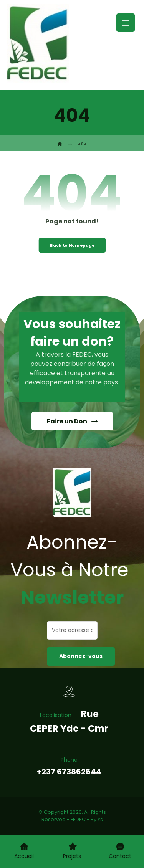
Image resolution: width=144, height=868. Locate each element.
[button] (126, 23)
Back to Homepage (72, 245)
